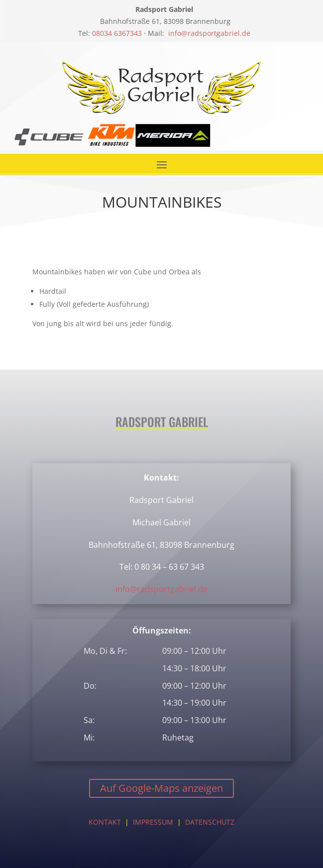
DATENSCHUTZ (210, 822)
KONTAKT (105, 822)
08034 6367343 (117, 33)
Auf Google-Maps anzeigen (161, 788)
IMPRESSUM (153, 822)
